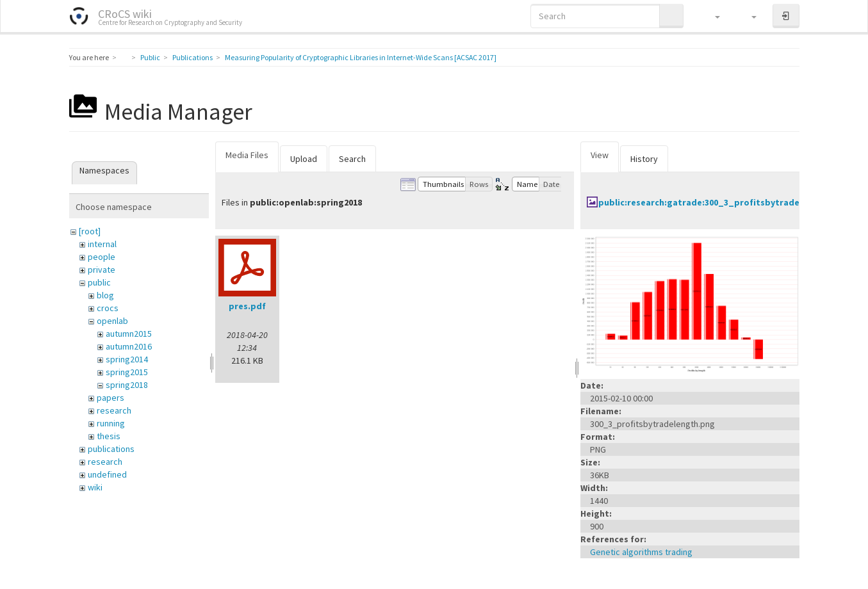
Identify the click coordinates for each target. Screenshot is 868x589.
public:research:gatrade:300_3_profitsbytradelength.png (723, 202)
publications (111, 449)
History (644, 159)
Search (352, 159)
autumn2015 (129, 334)
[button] (711, 16)
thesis (109, 436)
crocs (108, 308)
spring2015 (127, 372)
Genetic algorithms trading (641, 552)
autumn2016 (129, 346)
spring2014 (127, 359)
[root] (90, 231)
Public (150, 57)
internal (102, 244)
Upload (304, 159)
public (99, 282)
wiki (95, 487)
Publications (192, 57)
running (111, 423)
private (102, 270)
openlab (112, 321)
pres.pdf (247, 306)
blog (105, 295)
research (114, 410)
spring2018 (127, 385)
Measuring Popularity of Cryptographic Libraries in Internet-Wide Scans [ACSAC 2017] (361, 57)
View (600, 155)
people (102, 257)
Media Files (247, 155)
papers (111, 398)
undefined (107, 474)
